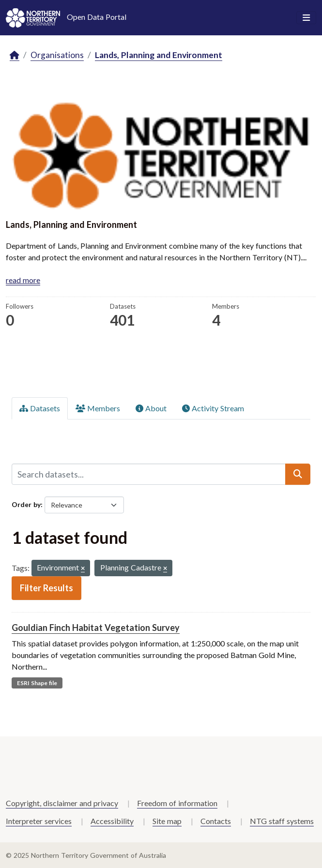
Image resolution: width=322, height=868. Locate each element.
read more (23, 280)
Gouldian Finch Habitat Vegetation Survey (96, 628)
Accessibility (112, 821)
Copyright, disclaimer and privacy (62, 803)
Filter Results (46, 588)
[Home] (15, 55)
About (151, 408)
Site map (167, 821)
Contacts (216, 821)
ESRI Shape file (37, 683)
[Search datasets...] (149, 474)
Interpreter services (39, 821)
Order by (26, 504)
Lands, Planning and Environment (159, 55)
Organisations (57, 55)
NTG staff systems (282, 821)
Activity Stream (213, 408)
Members (98, 408)
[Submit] (298, 474)
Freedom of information (177, 803)
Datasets (40, 408)
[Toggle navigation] (306, 18)
